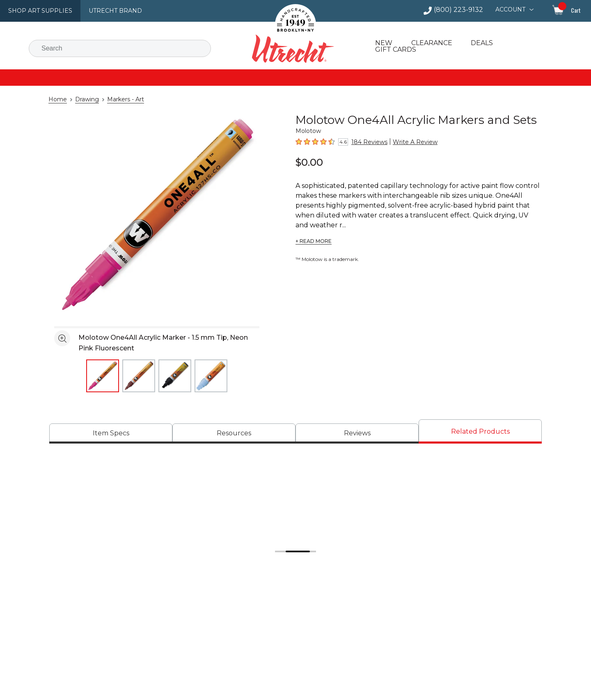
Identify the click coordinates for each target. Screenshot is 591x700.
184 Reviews (367, 142)
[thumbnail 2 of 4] (139, 376)
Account (511, 9)
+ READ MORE (314, 231)
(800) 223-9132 (462, 10)
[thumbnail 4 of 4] (211, 376)
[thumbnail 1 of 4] (103, 376)
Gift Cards (395, 50)
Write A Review (408, 142)
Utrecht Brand (108, 11)
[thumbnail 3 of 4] (175, 376)
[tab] (111, 433)
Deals (479, 43)
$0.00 (309, 162)
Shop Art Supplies (37, 11)
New (383, 43)
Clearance (429, 43)
